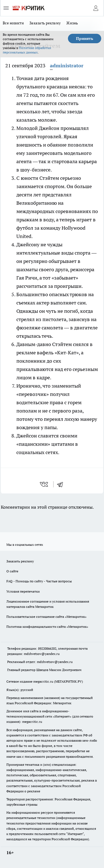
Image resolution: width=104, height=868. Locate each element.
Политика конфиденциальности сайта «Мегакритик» (47, 627)
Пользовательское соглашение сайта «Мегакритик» (46, 617)
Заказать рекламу (45, 23)
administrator (67, 66)
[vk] (45, 484)
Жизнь (72, 23)
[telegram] (62, 484)
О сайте (12, 571)
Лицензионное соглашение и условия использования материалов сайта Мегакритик (48, 604)
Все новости (13, 23)
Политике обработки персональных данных (27, 50)
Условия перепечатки (23, 591)
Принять (85, 39)
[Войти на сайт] (96, 8)
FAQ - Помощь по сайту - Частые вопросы (39, 581)
